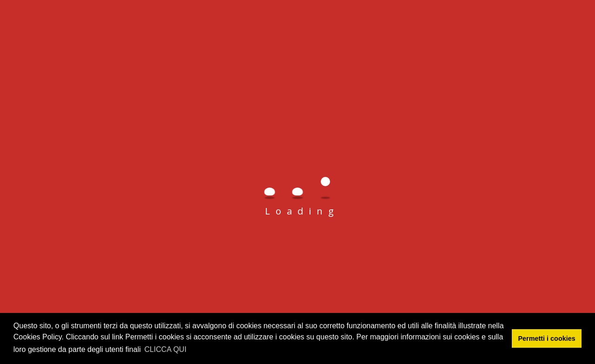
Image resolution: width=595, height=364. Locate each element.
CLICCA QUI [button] (165, 349)
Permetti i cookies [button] (547, 338)
